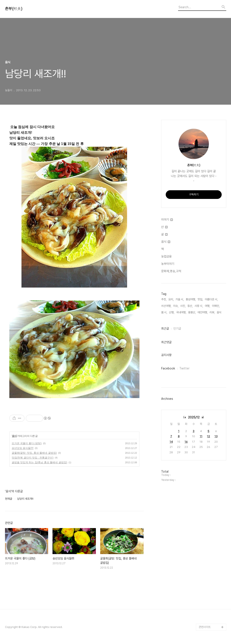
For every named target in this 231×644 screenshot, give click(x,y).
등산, (190, 306)
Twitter (184, 368)
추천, (164, 299)
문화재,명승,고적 (171, 271)
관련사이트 (205, 627)
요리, (171, 299)
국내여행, (181, 312)
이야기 (167, 220)
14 (171, 442)
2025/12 (194, 417)
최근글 (165, 329)
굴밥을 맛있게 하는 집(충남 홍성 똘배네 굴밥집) (39, 462)
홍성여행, (191, 299)
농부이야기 (168, 264)
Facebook (168, 368)
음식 (14, 436)
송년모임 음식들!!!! (23, 448)
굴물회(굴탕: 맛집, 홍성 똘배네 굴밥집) (34, 453)
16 (186, 442)
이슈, (176, 306)
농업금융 (166, 256)
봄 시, (164, 312)
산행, (172, 312)
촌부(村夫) (14, 9)
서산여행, (166, 306)
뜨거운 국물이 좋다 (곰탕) (27, 443)
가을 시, (180, 299)
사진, (183, 306)
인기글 (177, 329)
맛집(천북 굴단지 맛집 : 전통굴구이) (33, 458)
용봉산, (192, 312)
